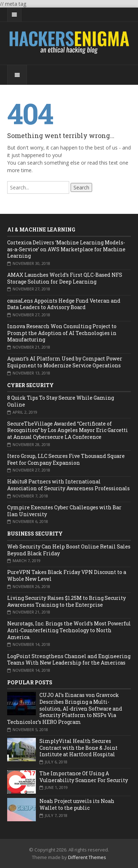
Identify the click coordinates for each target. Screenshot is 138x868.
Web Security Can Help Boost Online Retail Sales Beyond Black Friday (69, 550)
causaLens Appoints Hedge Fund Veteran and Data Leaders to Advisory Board (64, 304)
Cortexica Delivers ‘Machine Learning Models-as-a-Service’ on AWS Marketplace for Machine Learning (66, 249)
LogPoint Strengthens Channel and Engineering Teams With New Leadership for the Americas (69, 660)
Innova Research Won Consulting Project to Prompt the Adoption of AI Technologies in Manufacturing (62, 333)
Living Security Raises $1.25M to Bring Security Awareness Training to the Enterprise (66, 601)
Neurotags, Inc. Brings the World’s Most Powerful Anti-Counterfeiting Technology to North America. (69, 630)
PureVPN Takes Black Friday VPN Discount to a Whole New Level (67, 575)
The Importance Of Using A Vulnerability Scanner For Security (84, 777)
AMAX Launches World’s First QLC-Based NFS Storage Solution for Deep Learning (65, 278)
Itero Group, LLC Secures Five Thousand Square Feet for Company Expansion (66, 459)
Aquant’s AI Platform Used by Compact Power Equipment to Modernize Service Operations (65, 362)
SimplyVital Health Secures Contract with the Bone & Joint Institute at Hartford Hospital (78, 748)
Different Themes (87, 857)
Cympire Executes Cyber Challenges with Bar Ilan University (64, 511)
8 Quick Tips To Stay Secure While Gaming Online (61, 401)
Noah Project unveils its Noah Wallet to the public (77, 804)
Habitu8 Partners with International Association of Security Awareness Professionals (68, 485)
